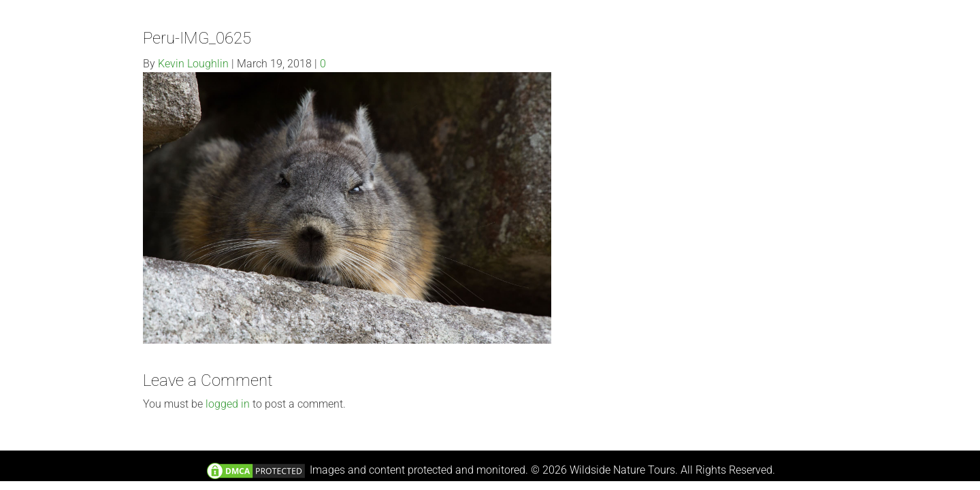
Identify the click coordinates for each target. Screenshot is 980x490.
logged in (228, 404)
